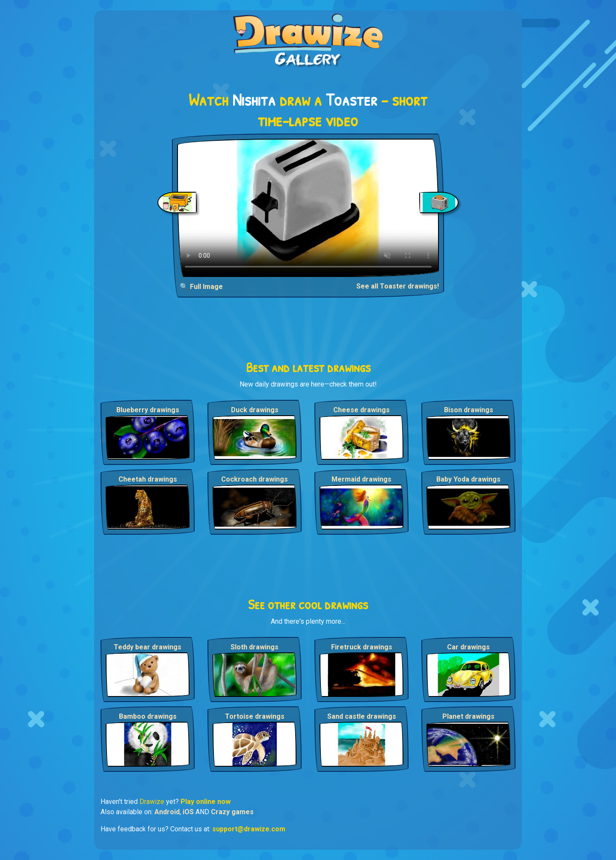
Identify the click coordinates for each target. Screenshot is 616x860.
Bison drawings (469, 410)
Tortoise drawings (255, 716)
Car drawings (468, 647)
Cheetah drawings (148, 479)
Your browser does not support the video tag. (308, 208)
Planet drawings (468, 716)
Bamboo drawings (148, 716)
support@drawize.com (249, 829)
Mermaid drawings (361, 479)
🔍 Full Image (201, 287)
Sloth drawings (255, 647)
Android (167, 812)
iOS (188, 812)
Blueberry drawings (148, 410)
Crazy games (232, 812)
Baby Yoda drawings (468, 479)
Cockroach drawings (255, 479)
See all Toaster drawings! (398, 286)
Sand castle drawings (362, 716)
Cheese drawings (361, 410)
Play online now (206, 802)
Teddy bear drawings (148, 647)
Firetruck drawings (362, 647)
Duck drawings (255, 410)
